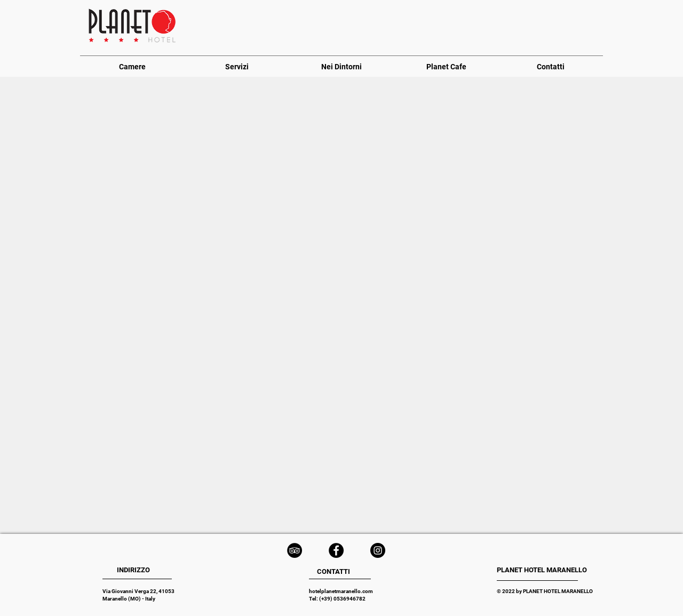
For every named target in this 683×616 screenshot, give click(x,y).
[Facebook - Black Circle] (336, 550)
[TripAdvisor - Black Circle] (295, 550)
